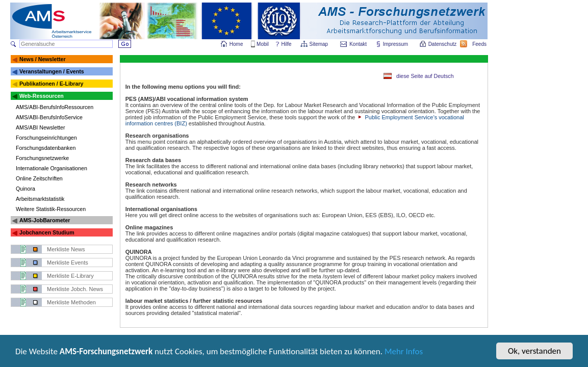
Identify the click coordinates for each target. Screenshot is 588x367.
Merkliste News (66, 249)
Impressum (396, 44)
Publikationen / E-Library (52, 84)
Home (236, 44)
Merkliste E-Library (70, 276)
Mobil (263, 44)
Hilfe (287, 44)
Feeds (480, 44)
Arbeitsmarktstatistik (40, 199)
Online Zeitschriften (39, 178)
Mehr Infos (404, 353)
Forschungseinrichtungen (46, 138)
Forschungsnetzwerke (42, 158)
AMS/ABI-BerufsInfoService (49, 117)
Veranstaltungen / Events (52, 71)
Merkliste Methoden (71, 302)
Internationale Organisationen (52, 168)
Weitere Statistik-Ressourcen (51, 209)
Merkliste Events (68, 263)
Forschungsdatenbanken (46, 148)
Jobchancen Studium (47, 232)
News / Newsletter (43, 59)
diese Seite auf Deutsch (425, 76)
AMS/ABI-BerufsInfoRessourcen (55, 107)
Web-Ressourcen (42, 96)
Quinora (25, 189)
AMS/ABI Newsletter (41, 127)
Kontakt (358, 44)
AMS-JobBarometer (45, 220)
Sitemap (319, 44)
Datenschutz (443, 44)
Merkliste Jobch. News (75, 289)
